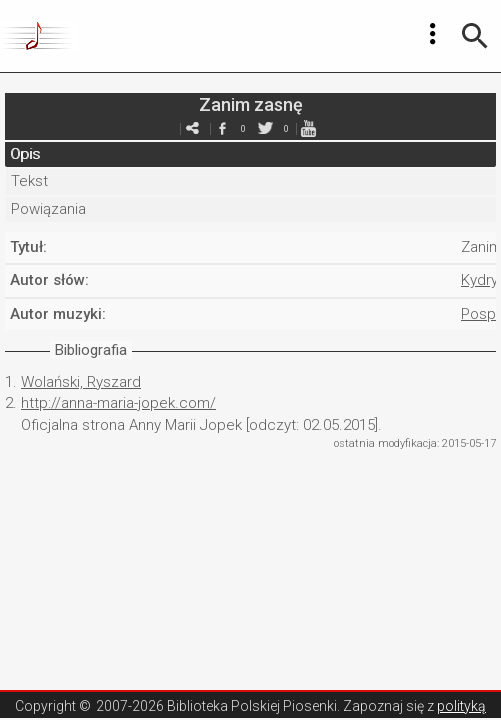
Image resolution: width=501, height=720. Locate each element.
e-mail (193, 128)
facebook (223, 128)
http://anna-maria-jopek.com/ (118, 403)
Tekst (29, 181)
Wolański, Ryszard (81, 382)
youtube (309, 128)
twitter (266, 128)
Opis (25, 154)
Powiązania (48, 209)
